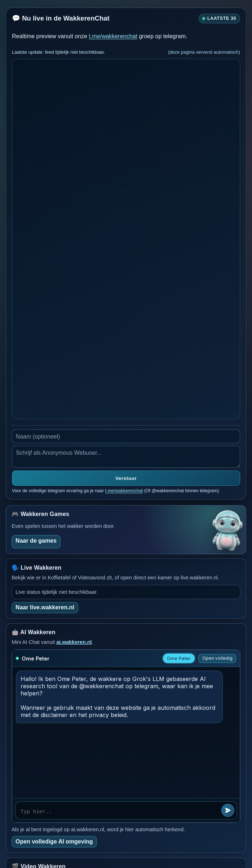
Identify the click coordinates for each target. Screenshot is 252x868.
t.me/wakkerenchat (113, 36)
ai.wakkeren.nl (74, 642)
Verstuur (126, 478)
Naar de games (36, 541)
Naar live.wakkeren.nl (45, 607)
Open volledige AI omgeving (54, 842)
